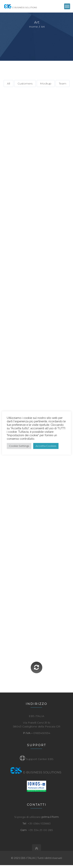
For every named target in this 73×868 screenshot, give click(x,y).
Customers (25, 84)
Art (43, 27)
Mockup (46, 84)
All (8, 84)
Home (33, 27)
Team (63, 84)
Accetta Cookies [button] (46, 446)
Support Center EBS (37, 759)
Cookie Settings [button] (19, 446)
